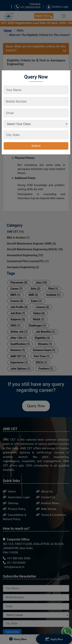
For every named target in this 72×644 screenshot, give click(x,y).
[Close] (66, 73)
